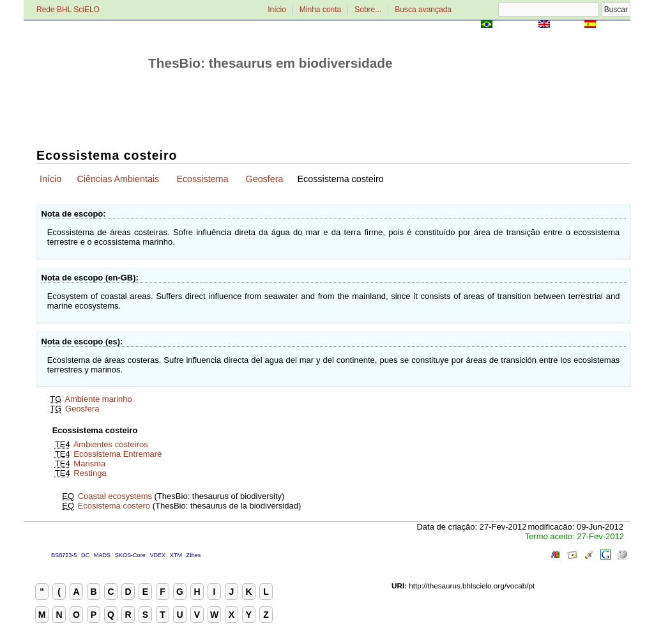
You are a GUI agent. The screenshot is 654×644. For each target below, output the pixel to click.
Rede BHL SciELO (68, 10)
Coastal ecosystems (115, 496)
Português (515, 25)
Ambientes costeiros (111, 444)
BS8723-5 (64, 555)
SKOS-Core (130, 555)
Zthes (194, 555)
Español (614, 25)
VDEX (157, 555)
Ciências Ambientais (118, 179)
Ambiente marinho (98, 399)
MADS (102, 555)
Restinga (90, 473)
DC (85, 555)
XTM (176, 555)
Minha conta (320, 10)
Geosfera (265, 179)
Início (277, 10)
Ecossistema (202, 179)
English (567, 25)
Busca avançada (423, 10)
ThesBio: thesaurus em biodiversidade (270, 63)
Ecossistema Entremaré (118, 454)
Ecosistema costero (114, 506)
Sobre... (368, 10)
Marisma (89, 464)
